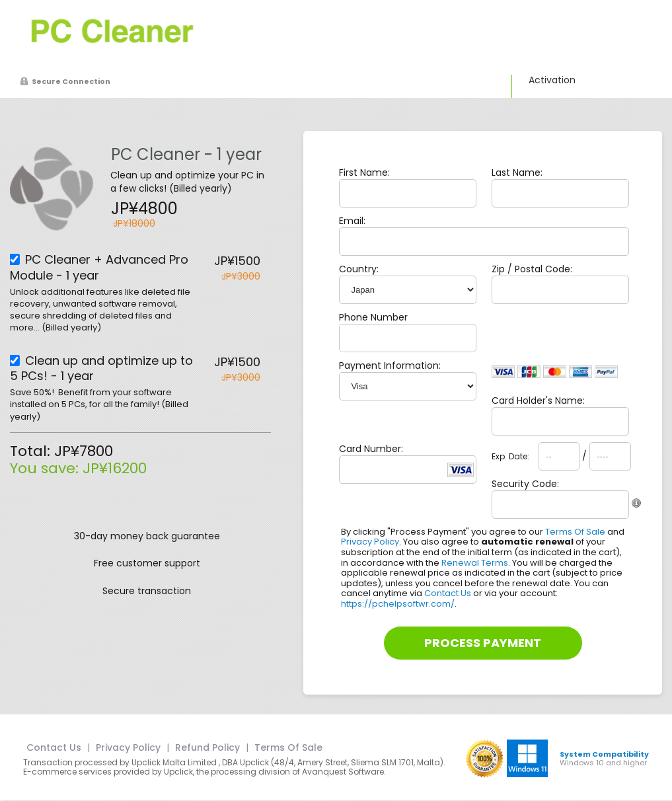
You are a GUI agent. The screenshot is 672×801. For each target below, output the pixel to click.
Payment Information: (390, 365)
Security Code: (525, 484)
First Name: (364, 172)
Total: (32, 451)
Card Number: (371, 449)
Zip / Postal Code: (532, 269)
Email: (352, 221)
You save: (46, 468)
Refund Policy (207, 747)
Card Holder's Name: (538, 400)
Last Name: (517, 172)
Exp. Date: (510, 457)
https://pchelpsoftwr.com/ (398, 604)
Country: (359, 269)
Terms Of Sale (575, 532)
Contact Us (448, 593)
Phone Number (373, 317)
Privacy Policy (370, 542)
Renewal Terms (475, 563)
